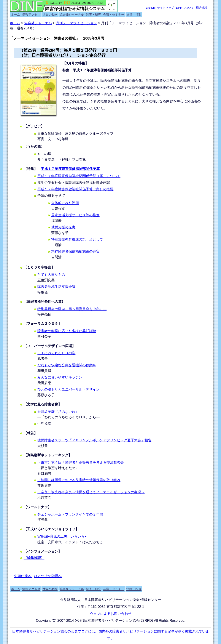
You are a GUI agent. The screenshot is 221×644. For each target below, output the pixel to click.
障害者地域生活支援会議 (56, 287)
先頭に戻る (23, 576)
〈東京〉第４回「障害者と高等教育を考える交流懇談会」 (82, 462)
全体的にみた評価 (65, 203)
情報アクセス (31, 14)
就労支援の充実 (63, 227)
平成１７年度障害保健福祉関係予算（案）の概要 (75, 189)
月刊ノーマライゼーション (76, 23)
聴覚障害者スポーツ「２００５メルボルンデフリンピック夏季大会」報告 (94, 440)
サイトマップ (166, 8)
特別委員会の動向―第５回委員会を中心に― (72, 309)
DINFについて (185, 8)
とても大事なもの (51, 275)
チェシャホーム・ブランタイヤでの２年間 (70, 514)
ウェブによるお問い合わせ (111, 614)
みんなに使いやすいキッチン (60, 377)
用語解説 (202, 8)
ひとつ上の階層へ (48, 576)
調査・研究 (94, 14)
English (151, 8)
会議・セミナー (114, 14)
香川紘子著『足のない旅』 (58, 412)
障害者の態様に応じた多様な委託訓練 (67, 331)
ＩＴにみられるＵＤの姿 (56, 353)
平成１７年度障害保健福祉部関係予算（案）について (79, 176)
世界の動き (50, 14)
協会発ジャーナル (72, 14)
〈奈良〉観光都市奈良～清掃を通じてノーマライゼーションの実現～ (91, 492)
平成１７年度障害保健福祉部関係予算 (70, 169)
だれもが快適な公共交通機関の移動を (67, 365)
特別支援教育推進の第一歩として (77, 239)
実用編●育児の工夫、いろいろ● (62, 536)
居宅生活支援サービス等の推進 (75, 215)
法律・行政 (134, 14)
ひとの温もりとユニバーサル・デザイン (68, 389)
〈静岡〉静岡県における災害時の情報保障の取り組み (79, 480)
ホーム (16, 14)
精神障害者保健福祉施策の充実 (75, 251)
